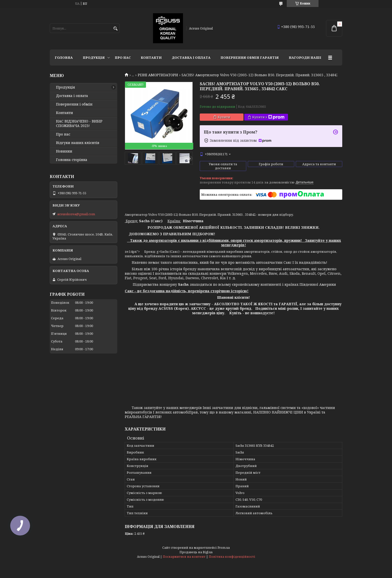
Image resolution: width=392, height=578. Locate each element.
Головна (64, 57)
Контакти (151, 57)
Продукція (94, 57)
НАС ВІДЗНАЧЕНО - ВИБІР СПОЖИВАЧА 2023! (79, 123)
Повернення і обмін (74, 104)
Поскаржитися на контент (184, 557)
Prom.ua (224, 548)
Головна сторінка (72, 160)
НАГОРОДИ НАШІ (305, 57)
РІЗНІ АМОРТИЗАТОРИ (158, 75)
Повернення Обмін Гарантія (250, 57)
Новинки (64, 151)
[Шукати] (115, 29)
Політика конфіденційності (232, 557)
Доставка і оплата (191, 57)
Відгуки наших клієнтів (78, 143)
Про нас (123, 57)
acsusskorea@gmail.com (76, 214)
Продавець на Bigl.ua (196, 552)
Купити (224, 117)
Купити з (268, 117)
